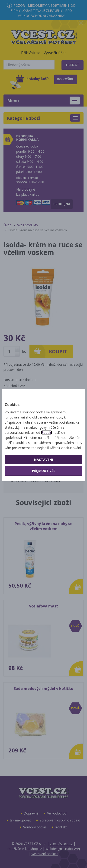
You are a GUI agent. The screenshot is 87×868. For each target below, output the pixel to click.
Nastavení (43, 460)
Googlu (47, 432)
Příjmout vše (44, 471)
